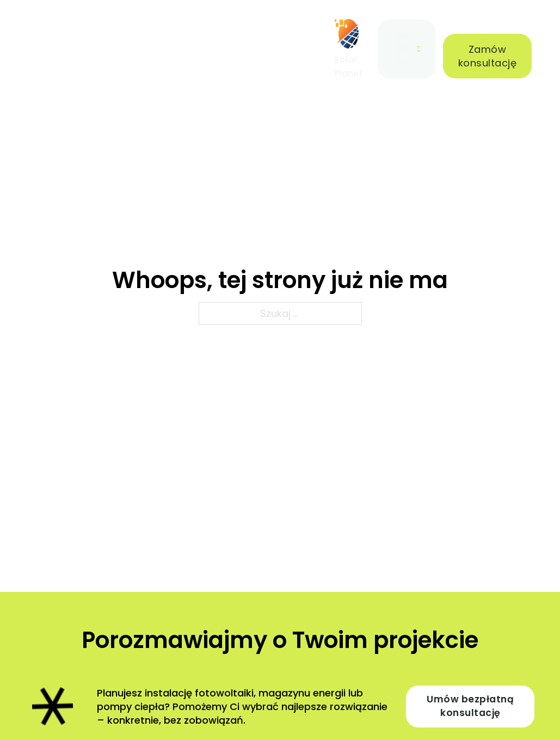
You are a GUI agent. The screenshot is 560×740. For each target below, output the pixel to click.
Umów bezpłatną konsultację (470, 706)
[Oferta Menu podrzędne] (81, 42)
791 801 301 (408, 49)
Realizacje (132, 42)
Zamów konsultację (488, 56)
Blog (237, 42)
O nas (190, 49)
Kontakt (293, 42)
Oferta (49, 42)
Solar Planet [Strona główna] (348, 66)
